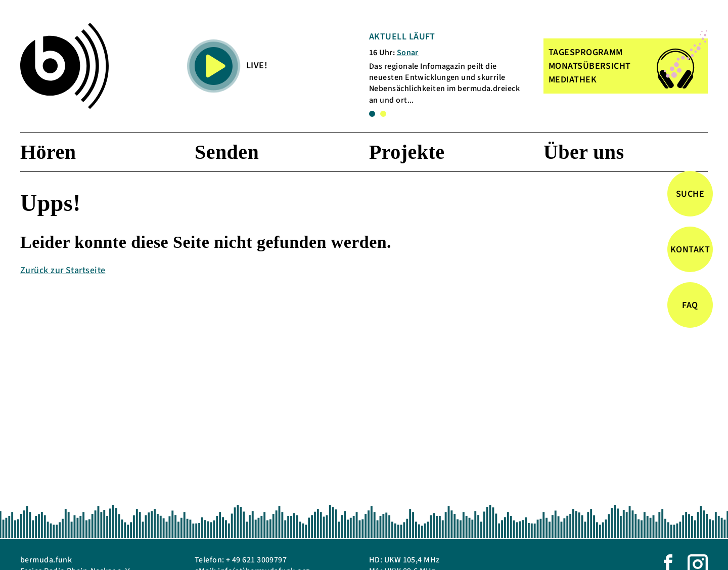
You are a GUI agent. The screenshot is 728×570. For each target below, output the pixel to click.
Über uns (584, 152)
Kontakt (690, 250)
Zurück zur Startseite (63, 270)
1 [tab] (372, 114)
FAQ (690, 305)
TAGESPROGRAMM (586, 52)
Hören (48, 152)
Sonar (408, 53)
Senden (227, 152)
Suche (690, 194)
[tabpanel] (449, 68)
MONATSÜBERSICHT (590, 66)
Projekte (407, 152)
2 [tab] (383, 114)
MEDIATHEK (573, 80)
